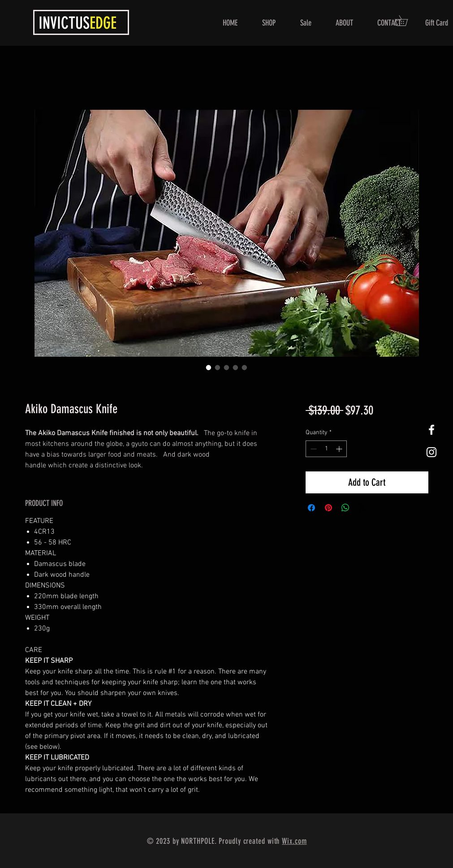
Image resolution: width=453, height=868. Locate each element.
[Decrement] (313, 449)
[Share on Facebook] (311, 508)
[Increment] (340, 449)
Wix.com (294, 841)
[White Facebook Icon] (431, 430)
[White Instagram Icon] (431, 452)
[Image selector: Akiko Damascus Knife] (209, 367)
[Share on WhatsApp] (345, 508)
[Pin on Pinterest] (328, 508)
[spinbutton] (326, 449)
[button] (406, 21)
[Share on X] (362, 508)
